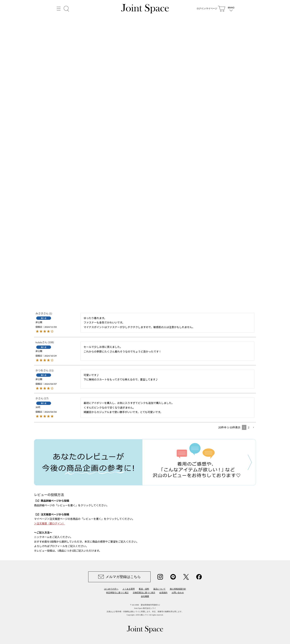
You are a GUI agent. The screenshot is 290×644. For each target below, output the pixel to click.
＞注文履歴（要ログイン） (50, 523)
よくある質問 (129, 589)
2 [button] (249, 427)
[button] (253, 428)
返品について (159, 589)
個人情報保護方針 (178, 589)
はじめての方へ (111, 589)
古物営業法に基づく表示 (144, 593)
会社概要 (145, 596)
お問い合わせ (178, 593)
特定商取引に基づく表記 (117, 593)
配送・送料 (144, 589)
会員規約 (163, 593)
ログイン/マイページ (207, 9)
